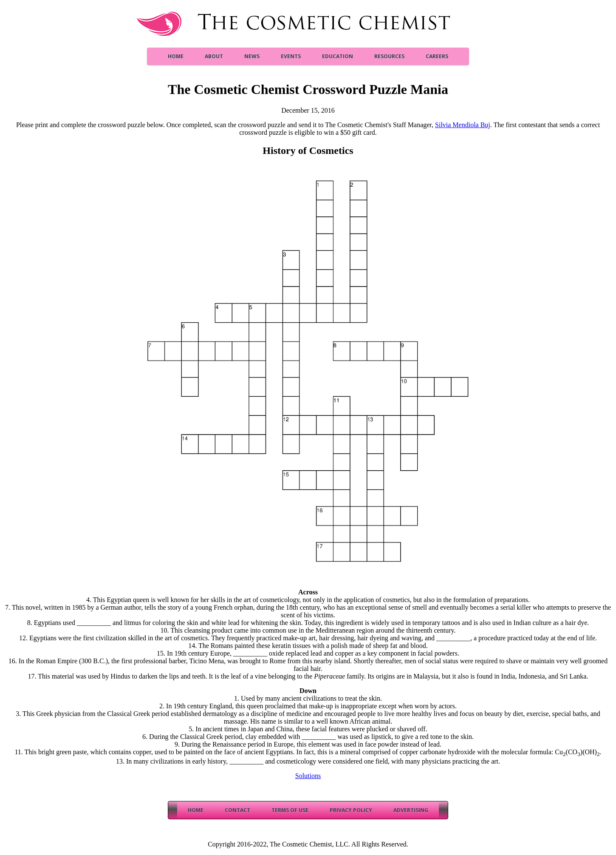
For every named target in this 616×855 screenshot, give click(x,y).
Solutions (308, 776)
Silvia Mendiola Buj (463, 125)
